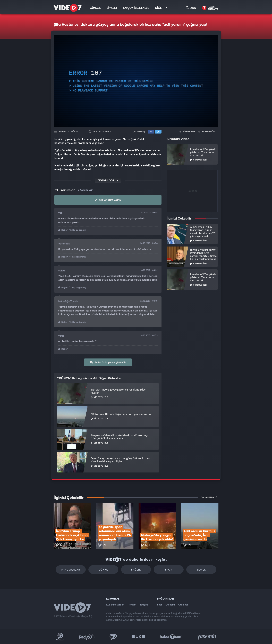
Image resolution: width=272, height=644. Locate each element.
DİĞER (161, 8)
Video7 (62, 132)
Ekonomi (170, 605)
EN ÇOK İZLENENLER (136, 8)
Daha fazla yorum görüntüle (108, 362)
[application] (136, 81)
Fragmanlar (71, 570)
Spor (169, 570)
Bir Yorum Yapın (108, 200)
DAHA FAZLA (209, 497)
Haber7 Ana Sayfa (210, 8)
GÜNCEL (95, 8)
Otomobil (183, 605)
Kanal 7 (60, 637)
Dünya (103, 570)
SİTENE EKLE (187, 132)
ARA (191, 8)
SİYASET (112, 8)
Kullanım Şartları (115, 605)
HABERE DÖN (206, 132)
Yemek (201, 570)
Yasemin (207, 637)
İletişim (144, 605)
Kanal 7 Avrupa (113, 637)
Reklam (132, 605)
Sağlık (136, 570)
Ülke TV (138, 637)
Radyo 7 (87, 637)
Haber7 (171, 637)
